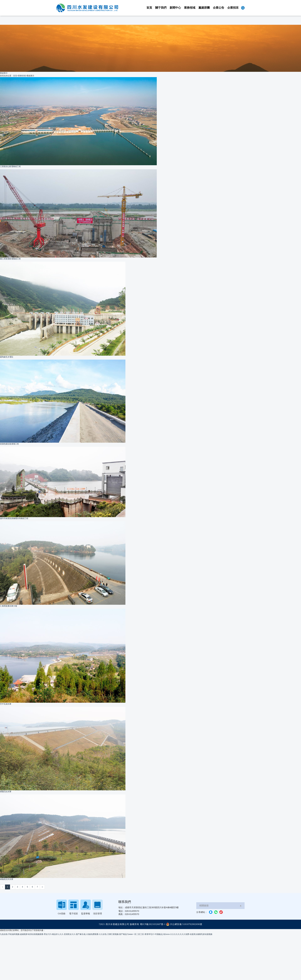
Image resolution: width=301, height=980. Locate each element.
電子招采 (74, 914)
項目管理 (98, 914)
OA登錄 (62, 914)
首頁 (149, 8)
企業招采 (233, 8)
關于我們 (161, 8)
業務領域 (190, 8)
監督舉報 (86, 914)
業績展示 (4, 73)
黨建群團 (204, 8)
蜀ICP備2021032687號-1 (153, 924)
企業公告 (219, 8)
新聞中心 (175, 8)
